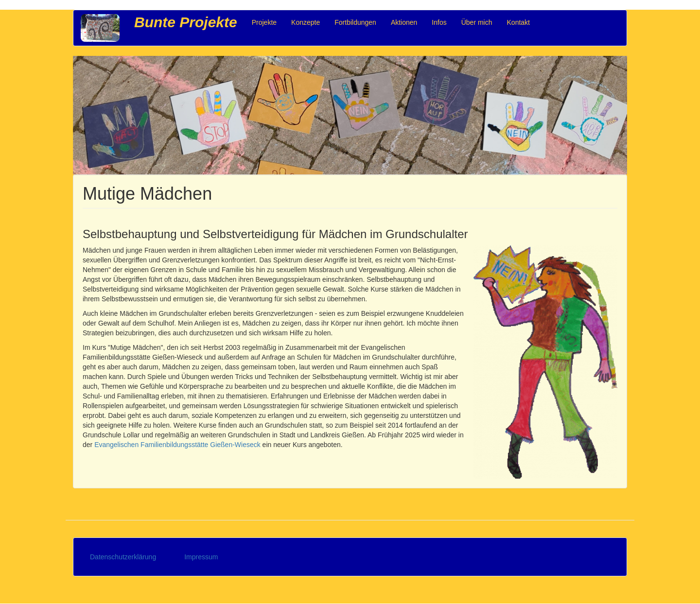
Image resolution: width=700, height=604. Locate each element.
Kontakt (518, 22)
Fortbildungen (355, 22)
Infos (439, 22)
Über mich (477, 22)
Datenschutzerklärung (123, 557)
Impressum (201, 557)
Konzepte (306, 22)
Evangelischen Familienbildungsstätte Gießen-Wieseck (177, 445)
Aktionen (404, 22)
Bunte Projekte (186, 22)
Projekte (264, 22)
